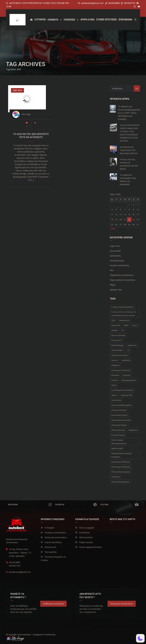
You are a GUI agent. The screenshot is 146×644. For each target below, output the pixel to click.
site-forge (26, 114)
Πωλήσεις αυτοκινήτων (53, 533)
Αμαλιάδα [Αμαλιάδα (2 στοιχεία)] (126, 360)
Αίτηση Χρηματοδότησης (88, 547)
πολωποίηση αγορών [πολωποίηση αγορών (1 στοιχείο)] (121, 472)
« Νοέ (112, 229)
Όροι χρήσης (49, 552)
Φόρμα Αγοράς (84, 542)
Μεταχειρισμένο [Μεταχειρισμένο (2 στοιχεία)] (129, 380)
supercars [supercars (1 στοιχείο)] (132, 345)
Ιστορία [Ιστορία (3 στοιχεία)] (115, 380)
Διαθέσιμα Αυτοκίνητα (53, 604)
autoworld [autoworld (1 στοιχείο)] (116, 325)
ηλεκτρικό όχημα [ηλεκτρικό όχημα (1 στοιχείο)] (119, 425)
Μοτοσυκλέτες (84, 537)
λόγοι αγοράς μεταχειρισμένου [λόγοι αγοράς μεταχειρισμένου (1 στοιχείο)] (119, 442)
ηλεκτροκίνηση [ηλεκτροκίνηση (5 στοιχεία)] (118, 430)
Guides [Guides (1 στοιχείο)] (114, 330)
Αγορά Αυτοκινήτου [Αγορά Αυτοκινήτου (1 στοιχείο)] (120, 355)
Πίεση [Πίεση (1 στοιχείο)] (114, 385)
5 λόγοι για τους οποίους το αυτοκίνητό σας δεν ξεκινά (129, 164)
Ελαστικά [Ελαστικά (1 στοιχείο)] (115, 375)
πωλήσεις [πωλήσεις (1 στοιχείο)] (116, 477)
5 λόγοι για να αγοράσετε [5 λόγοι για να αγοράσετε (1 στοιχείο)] (122, 307)
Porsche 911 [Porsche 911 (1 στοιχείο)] (117, 340)
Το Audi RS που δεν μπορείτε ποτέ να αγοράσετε (31, 136)
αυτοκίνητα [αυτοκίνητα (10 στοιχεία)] (116, 400)
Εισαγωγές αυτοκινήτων (54, 537)
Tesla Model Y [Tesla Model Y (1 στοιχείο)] (117, 350)
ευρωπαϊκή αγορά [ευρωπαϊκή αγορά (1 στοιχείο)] (119, 415)
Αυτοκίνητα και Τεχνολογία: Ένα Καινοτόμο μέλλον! (129, 150)
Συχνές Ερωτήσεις (51, 542)
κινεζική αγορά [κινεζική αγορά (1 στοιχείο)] (118, 435)
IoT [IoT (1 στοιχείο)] (123, 330)
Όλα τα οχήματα (85, 528)
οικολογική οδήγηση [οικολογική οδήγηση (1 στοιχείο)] (121, 462)
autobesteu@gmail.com (92, 3)
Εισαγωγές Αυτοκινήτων (122, 604)
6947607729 (128, 3)
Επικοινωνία (48, 547)
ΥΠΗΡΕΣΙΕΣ (69, 20)
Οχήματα (53, 20)
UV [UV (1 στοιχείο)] (128, 350)
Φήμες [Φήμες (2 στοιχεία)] (114, 395)
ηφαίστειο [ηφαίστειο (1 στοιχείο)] (133, 430)
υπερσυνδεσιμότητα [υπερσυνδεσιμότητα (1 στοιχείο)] (120, 482)
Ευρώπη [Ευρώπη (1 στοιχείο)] (127, 375)
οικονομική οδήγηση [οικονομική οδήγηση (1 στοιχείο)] (121, 467)
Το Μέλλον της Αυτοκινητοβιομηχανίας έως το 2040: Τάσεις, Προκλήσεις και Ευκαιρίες (129, 113)
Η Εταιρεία (47, 528)
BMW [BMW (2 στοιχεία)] (126, 325)
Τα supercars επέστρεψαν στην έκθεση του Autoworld (128, 180)
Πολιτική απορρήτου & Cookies (53, 558)
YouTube (119, 505)
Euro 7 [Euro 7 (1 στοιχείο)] (135, 325)
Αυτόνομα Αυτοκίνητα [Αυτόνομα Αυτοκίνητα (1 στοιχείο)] (121, 370)
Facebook (76, 505)
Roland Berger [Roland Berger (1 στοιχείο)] (118, 345)
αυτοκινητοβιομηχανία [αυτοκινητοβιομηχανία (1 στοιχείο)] (121, 405)
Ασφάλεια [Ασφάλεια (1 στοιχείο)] (116, 365)
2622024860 (112, 3)
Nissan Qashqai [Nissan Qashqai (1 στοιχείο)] (118, 335)
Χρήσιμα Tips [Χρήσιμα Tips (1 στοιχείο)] (127, 395)
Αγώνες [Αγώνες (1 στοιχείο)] (115, 360)
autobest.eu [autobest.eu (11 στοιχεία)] (124, 320)
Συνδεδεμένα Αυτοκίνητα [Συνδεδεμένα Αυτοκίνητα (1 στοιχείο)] (122, 390)
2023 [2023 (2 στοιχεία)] (113, 320)
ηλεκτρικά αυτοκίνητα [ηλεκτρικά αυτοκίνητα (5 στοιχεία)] (121, 420)
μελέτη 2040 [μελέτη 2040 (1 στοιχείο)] (117, 448)
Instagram (30, 505)
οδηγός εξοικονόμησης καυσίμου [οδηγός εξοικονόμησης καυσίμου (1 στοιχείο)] (122, 455)
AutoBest (27, 635)
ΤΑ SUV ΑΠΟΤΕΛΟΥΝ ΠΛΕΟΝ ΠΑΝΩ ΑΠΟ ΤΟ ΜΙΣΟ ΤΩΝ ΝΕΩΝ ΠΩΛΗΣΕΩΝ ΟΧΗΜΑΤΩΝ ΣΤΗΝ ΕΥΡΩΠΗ (130, 133)
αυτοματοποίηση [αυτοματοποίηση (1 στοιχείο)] (119, 410)
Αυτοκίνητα (82, 533)
